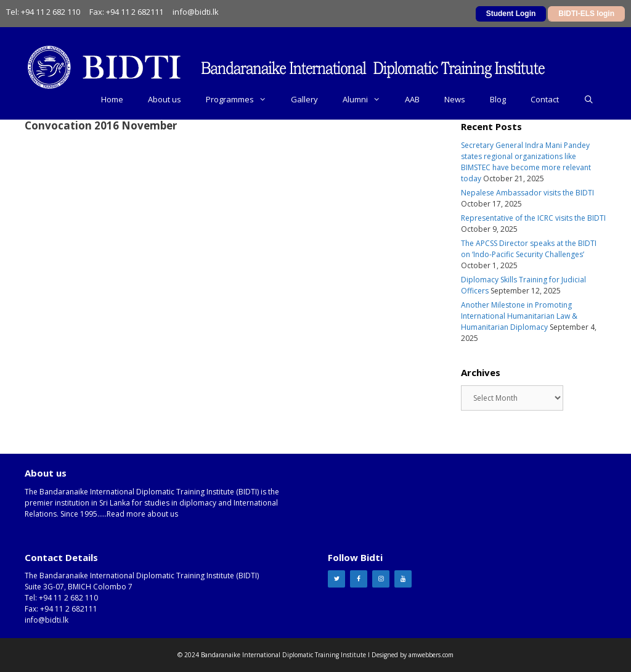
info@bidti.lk (196, 12)
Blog (498, 99)
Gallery (304, 99)
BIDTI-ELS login (586, 14)
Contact (545, 99)
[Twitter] (336, 579)
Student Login (511, 14)
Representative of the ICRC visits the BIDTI (533, 218)
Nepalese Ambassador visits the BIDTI (527, 193)
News (455, 99)
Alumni (368, 99)
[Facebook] (359, 579)
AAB (412, 99)
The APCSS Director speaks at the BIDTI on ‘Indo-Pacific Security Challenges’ (529, 249)
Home (112, 99)
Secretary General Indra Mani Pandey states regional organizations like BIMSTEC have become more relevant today (526, 162)
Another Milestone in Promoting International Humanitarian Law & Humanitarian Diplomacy (519, 316)
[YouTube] (403, 579)
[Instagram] (381, 579)
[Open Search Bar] (589, 99)
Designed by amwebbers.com (413, 655)
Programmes (242, 99)
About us (165, 99)
